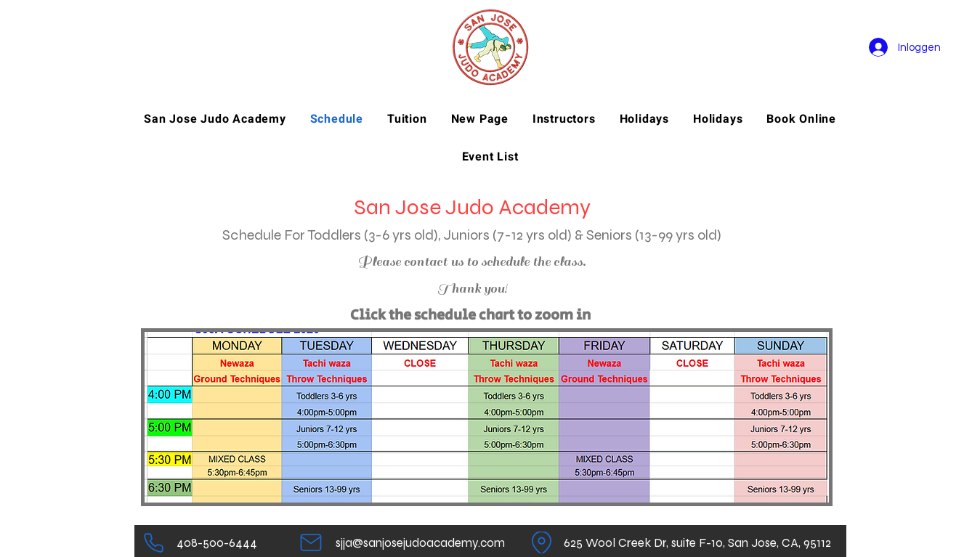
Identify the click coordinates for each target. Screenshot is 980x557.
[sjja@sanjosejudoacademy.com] (420, 542)
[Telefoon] (154, 542)
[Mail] (311, 542)
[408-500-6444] (217, 542)
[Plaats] (542, 542)
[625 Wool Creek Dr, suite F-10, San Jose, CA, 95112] (698, 542)
